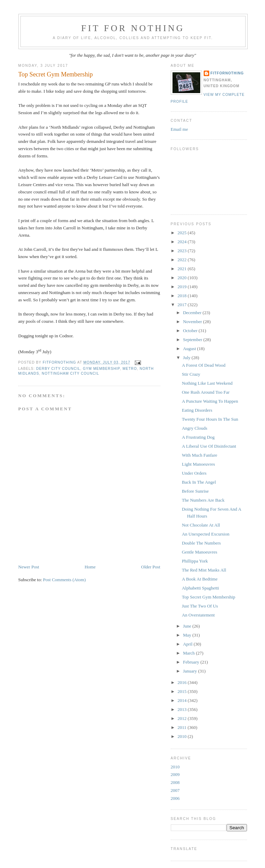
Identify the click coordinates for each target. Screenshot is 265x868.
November (193, 322)
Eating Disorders (197, 410)
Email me (179, 129)
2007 (175, 790)
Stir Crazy (191, 374)
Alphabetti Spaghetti (200, 588)
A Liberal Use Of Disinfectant (209, 446)
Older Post (151, 567)
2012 (183, 718)
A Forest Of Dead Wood (204, 365)
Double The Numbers (201, 543)
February (192, 662)
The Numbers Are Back (203, 500)
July (187, 358)
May (188, 635)
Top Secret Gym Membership (209, 597)
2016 (183, 682)
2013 (183, 709)
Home (90, 567)
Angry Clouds (195, 428)
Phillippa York (195, 561)
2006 (175, 798)
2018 (183, 296)
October (191, 331)
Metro (130, 369)
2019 (183, 287)
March (189, 653)
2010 (183, 736)
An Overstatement (198, 615)
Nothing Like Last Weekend (207, 383)
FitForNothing (227, 73)
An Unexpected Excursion (206, 534)
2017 (183, 305)
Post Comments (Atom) (64, 580)
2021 (183, 269)
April (188, 644)
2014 (183, 700)
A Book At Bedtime (200, 579)
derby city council (58, 369)
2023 (183, 251)
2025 (183, 233)
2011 (183, 727)
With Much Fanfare (200, 455)
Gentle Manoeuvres (200, 552)
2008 (175, 782)
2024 (183, 242)
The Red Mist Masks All (204, 570)
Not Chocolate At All (201, 525)
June (188, 626)
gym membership (101, 369)
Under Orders (194, 473)
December (193, 313)
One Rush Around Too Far (206, 392)
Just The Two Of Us (200, 606)
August (190, 349)
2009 (175, 774)
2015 (183, 691)
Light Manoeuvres (198, 464)
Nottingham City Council (70, 373)
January (191, 671)
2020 (183, 278)
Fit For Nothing (133, 28)
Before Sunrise (195, 491)
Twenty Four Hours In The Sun (210, 419)
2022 (183, 260)
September (193, 340)
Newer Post (29, 567)
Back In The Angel (199, 482)
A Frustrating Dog (198, 437)
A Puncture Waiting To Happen (210, 401)
